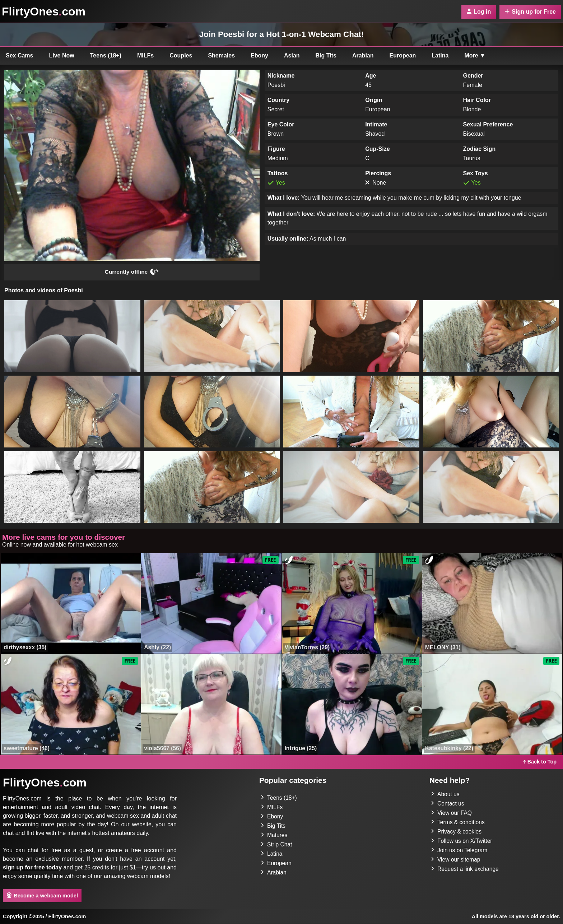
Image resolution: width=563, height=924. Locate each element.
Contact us (448, 804)
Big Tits (326, 55)
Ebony (259, 55)
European (403, 55)
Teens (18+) (106, 55)
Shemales (221, 55)
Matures (274, 835)
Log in (479, 12)
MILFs (145, 55)
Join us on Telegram (460, 851)
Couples (181, 55)
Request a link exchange (466, 869)
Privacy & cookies (457, 832)
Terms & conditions (458, 823)
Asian (292, 55)
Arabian (363, 55)
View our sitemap (456, 860)
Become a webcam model (42, 896)
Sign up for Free (530, 12)
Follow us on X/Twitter (462, 841)
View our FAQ (452, 813)
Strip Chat (277, 845)
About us (445, 795)
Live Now (62, 55)
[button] (72, 336)
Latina (440, 55)
